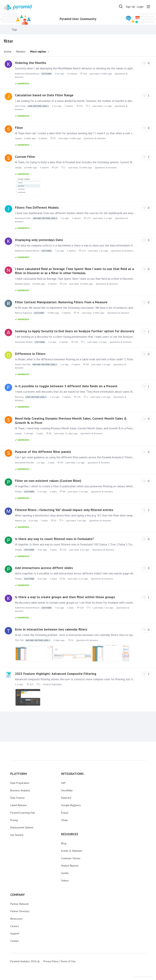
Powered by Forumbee (143, 977)
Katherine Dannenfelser (34, 74)
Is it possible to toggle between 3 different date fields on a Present (66, 386)
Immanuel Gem (37, 218)
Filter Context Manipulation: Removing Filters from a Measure (61, 302)
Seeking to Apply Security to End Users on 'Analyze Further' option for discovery (75, 331)
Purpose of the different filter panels (43, 452)
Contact (14, 941)
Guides (65, 873)
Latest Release (18, 805)
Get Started (17, 835)
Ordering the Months (31, 63)
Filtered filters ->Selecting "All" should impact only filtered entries (64, 510)
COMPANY (18, 895)
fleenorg (31, 397)
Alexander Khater (30, 342)
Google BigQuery (71, 805)
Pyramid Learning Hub (23, 813)
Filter (19, 128)
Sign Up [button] (130, 7)
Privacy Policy (51, 961)
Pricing (14, 820)
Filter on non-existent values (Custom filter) (48, 481)
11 (72, 74)
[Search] (121, 7)
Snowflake (67, 790)
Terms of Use (68, 961)
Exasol (65, 813)
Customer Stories (71, 858)
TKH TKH (33, 640)
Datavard (66, 798)
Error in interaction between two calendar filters (51, 629)
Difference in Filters (30, 354)
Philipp (25, 492)
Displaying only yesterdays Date (39, 240)
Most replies (38, 52)
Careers (15, 926)
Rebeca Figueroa (30, 313)
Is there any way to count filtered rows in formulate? (54, 539)
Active (8, 52)
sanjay (18, 138)
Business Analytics (20, 790)
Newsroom (16, 919)
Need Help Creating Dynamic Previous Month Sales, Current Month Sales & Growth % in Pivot (71, 420)
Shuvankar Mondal (24, 463)
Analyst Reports (70, 866)
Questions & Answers (95, 138)
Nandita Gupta (22, 284)
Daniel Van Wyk (36, 365)
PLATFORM (18, 774)
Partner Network (19, 904)
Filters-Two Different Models (37, 207)
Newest (21, 52)
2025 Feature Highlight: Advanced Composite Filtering (56, 674)
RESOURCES (70, 834)
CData (64, 820)
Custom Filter (25, 157)
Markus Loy (21, 520)
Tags (14, 29)
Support (15, 933)
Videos (65, 881)
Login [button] (140, 7)
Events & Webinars (72, 851)
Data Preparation (20, 783)
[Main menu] (148, 7)
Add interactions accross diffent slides (44, 568)
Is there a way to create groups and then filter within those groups (65, 597)
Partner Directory (20, 911)
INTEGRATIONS (72, 774)
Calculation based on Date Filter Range (44, 95)
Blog (64, 843)
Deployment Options (22, 827)
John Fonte (32, 106)
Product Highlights (52, 684)
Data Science (17, 798)
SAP (63, 783)
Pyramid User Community (78, 19)
